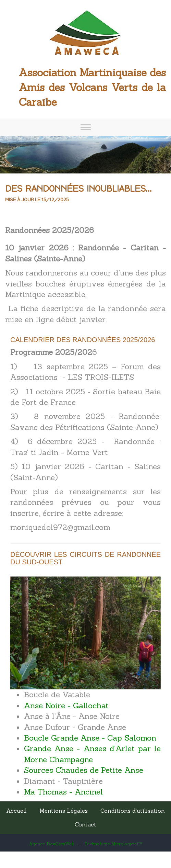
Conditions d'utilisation (133, 811)
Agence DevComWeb (52, 844)
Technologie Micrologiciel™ (113, 844)
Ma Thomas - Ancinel (63, 792)
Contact (85, 824)
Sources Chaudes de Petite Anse (84, 770)
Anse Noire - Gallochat (66, 706)
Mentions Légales (64, 811)
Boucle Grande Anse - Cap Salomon (90, 738)
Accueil (16, 811)
